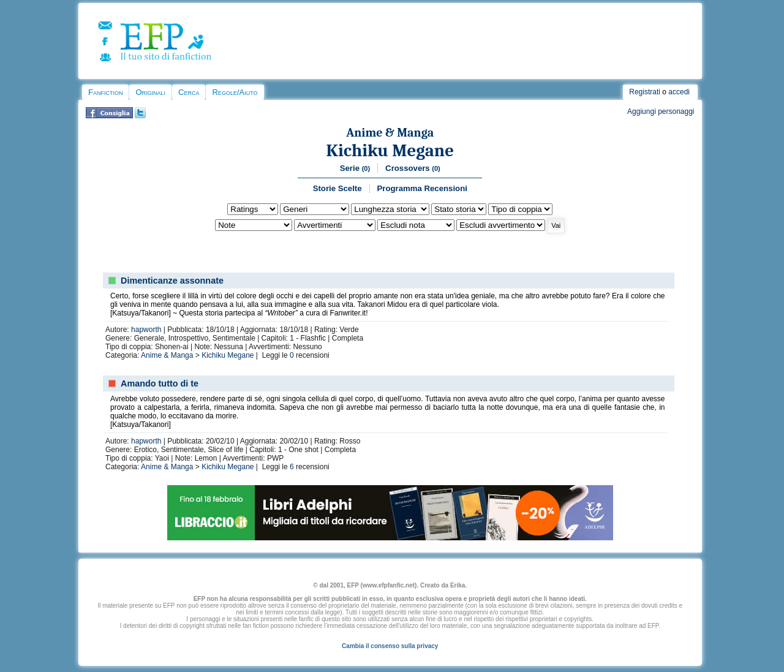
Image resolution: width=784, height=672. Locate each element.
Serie (355, 168)
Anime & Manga (390, 133)
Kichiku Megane (390, 150)
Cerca (189, 92)
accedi (679, 92)
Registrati (645, 92)
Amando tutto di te (160, 383)
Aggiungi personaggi (661, 111)
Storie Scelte (337, 188)
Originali (150, 92)
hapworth (146, 330)
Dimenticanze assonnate (172, 281)
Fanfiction (105, 92)
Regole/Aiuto (235, 92)
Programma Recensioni (422, 188)
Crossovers (413, 168)
